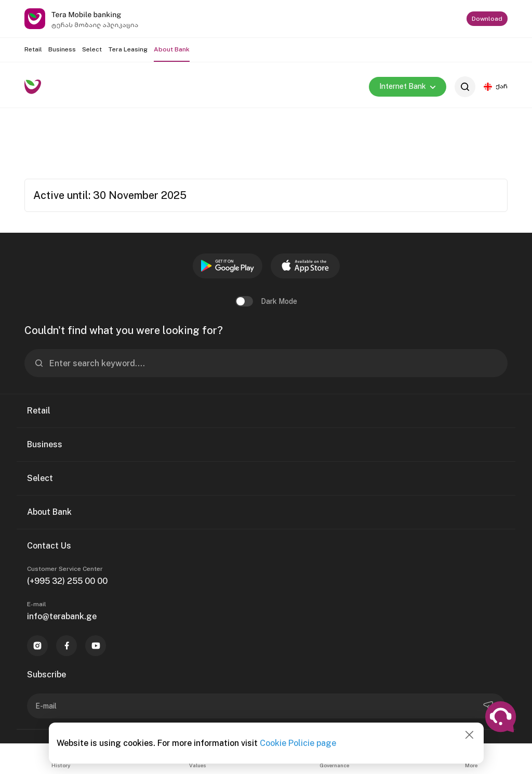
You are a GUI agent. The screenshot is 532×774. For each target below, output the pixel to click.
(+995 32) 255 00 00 (67, 581)
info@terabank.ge (62, 616)
